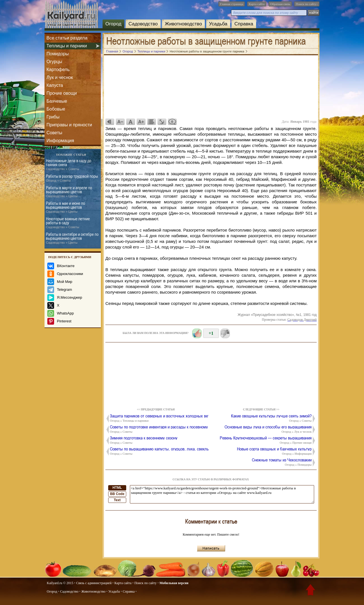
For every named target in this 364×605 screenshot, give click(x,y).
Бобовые (56, 109)
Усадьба (218, 24)
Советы (54, 133)
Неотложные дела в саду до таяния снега (69, 165)
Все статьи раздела (67, 38)
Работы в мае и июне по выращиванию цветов (66, 207)
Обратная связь (280, 4)
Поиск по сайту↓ (307, 4)
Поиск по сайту (146, 583)
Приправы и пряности (69, 125)
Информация (60, 141)
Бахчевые (57, 101)
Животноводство (183, 24)
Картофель (58, 70)
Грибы (53, 117)
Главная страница (232, 4)
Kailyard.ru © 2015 (60, 583)
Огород (113, 24)
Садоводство (143, 24)
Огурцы (54, 62)
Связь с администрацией (94, 583)
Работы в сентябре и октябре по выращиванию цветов (72, 238)
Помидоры (58, 54)
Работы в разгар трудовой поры (72, 178)
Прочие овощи (62, 93)
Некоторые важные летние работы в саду (68, 223)
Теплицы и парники (67, 46)
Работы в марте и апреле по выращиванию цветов (69, 192)
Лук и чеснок (60, 77)
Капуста (55, 85)
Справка (244, 24)
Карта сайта (257, 4)
